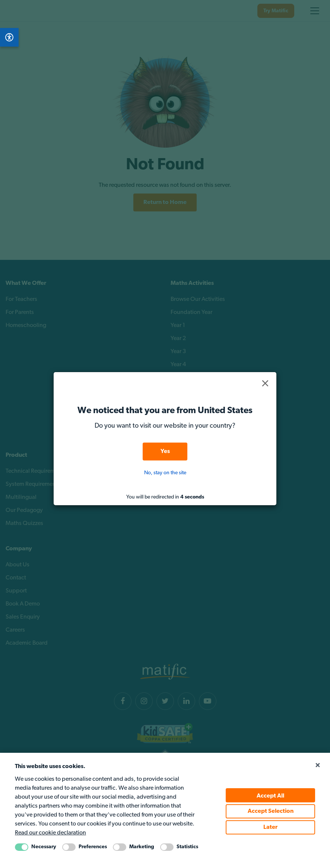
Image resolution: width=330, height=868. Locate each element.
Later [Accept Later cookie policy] (270, 827)
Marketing (142, 847)
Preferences (93, 847)
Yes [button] (165, 452)
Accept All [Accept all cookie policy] (270, 796)
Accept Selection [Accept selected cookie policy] (271, 811)
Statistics (187, 847)
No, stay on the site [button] (165, 473)
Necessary (44, 847)
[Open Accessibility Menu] (9, 37)
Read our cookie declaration (50, 833)
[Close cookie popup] (318, 765)
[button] (265, 383)
